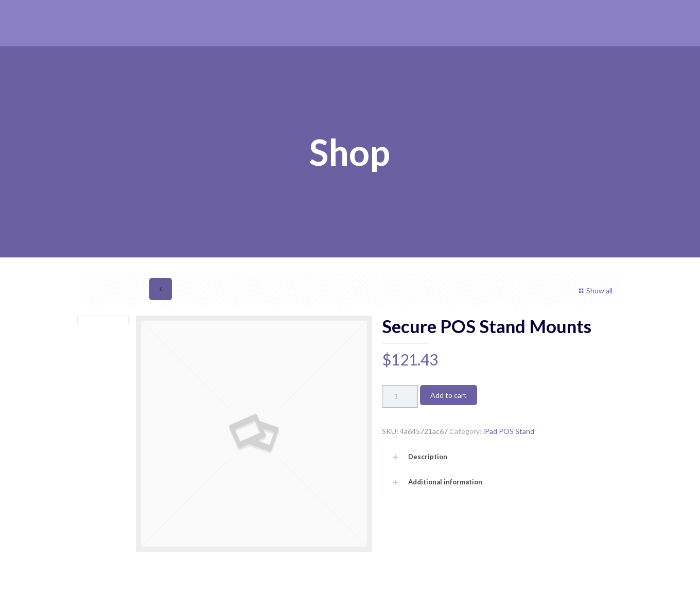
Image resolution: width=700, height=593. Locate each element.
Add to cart (449, 395)
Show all (594, 291)
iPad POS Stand (509, 431)
